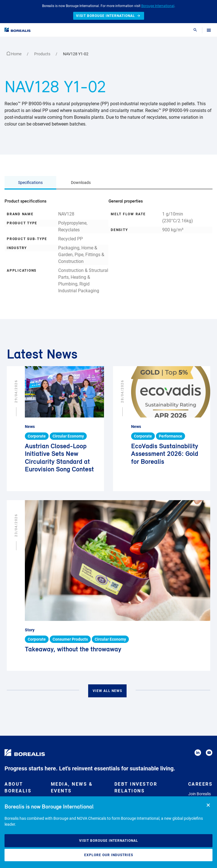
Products (43, 54)
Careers (200, 784)
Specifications (30, 183)
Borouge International (158, 6)
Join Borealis (199, 794)
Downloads (81, 183)
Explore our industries (109, 855)
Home (15, 54)
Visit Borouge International (109, 841)
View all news (107, 691)
